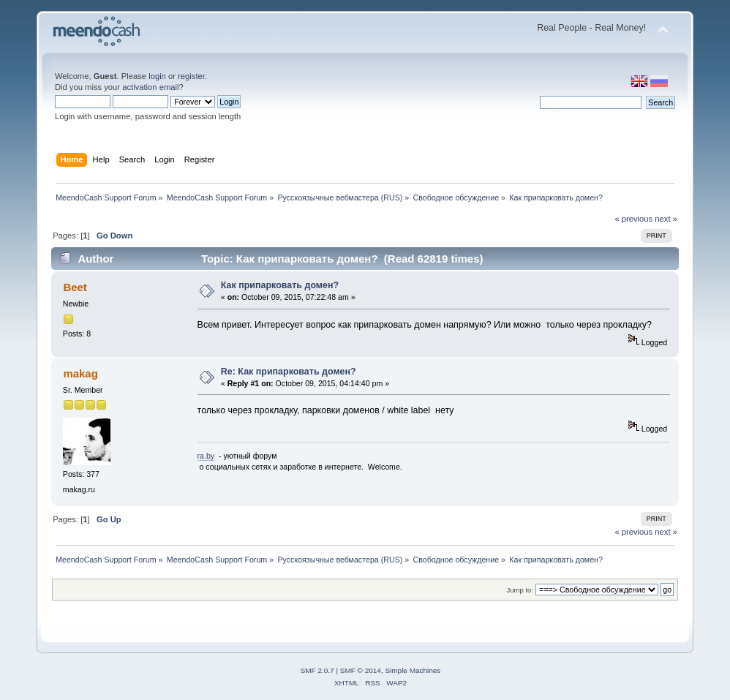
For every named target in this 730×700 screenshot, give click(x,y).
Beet (75, 287)
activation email (150, 87)
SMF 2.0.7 (317, 670)
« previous (633, 219)
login (157, 76)
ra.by (206, 456)
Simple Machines (413, 670)
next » (666, 219)
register (191, 76)
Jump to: (520, 590)
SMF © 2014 (361, 670)
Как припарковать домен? (280, 285)
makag (80, 373)
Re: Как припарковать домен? (289, 372)
